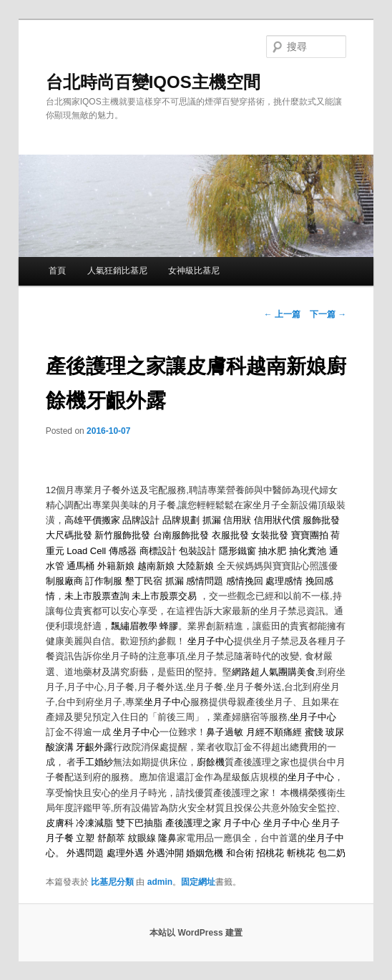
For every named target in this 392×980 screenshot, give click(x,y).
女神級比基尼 (194, 271)
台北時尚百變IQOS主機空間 (153, 82)
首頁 (57, 271)
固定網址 (198, 882)
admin (160, 882)
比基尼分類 (112, 882)
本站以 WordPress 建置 (196, 933)
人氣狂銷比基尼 (117, 271)
